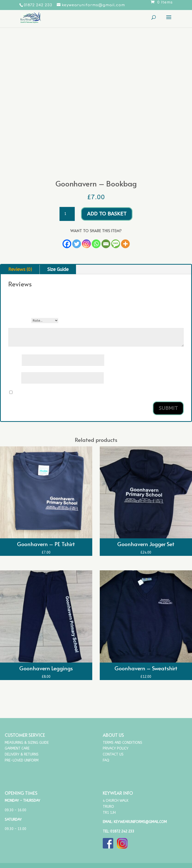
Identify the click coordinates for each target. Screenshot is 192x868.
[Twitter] (77, 244)
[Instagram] (86, 244)
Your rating (20, 320)
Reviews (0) (20, 269)
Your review (20, 325)
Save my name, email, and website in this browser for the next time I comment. (85, 393)
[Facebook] (67, 244)
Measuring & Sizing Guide (27, 743)
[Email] (106, 244)
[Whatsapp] (96, 244)
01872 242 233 (122, 831)
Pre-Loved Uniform (22, 760)
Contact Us (113, 754)
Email (15, 378)
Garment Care (17, 748)
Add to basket (107, 214)
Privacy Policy (116, 748)
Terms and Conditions (122, 743)
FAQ (106, 760)
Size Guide (58, 269)
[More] (125, 244)
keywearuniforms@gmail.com (140, 822)
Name (15, 360)
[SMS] (116, 244)
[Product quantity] (67, 214)
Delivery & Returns (22, 754)
